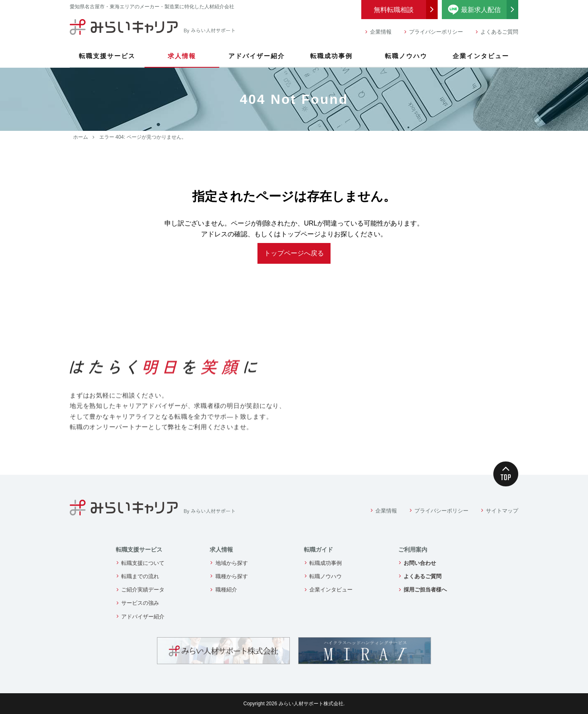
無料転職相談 (394, 10)
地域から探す (232, 563)
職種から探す (232, 576)
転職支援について (143, 563)
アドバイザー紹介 (257, 56)
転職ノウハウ (406, 56)
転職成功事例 (331, 56)
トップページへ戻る (294, 253)
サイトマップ (502, 511)
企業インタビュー (481, 56)
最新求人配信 (483, 10)
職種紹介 (226, 590)
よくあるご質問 (499, 32)
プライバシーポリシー (436, 32)
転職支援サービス (107, 56)
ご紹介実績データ (143, 590)
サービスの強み (140, 603)
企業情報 (381, 32)
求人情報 (182, 56)
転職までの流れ (140, 576)
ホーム (81, 137)
